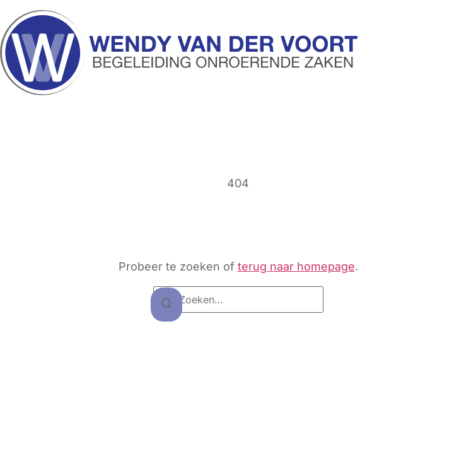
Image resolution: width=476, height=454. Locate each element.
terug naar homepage (296, 266)
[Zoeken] (166, 305)
